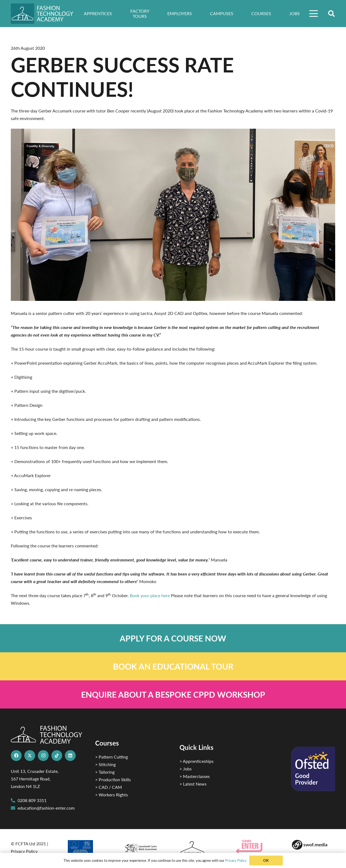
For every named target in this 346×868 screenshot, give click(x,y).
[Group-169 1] (314, 845)
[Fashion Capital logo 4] (201, 848)
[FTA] (46, 14)
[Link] (173, 638)
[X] (30, 756)
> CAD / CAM (109, 787)
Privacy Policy (24, 851)
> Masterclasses (195, 776)
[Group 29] (257, 847)
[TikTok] (57, 756)
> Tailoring (105, 772)
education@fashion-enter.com (46, 808)
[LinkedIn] (70, 756)
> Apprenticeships (197, 761)
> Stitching (105, 764)
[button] (314, 14)
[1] (145, 847)
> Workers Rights (112, 795)
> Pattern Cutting (112, 757)
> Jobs (186, 769)
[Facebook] (16, 756)
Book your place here (150, 595)
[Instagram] (43, 756)
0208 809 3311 (32, 800)
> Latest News (193, 784)
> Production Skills (113, 779)
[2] (89, 849)
